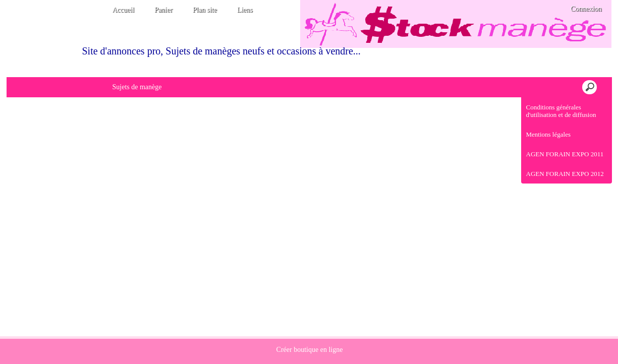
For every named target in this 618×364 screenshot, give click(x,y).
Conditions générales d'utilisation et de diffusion (561, 111)
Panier (163, 10)
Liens (245, 10)
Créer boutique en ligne (310, 350)
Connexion (585, 9)
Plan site (205, 10)
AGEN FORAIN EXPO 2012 (565, 174)
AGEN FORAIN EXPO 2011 (565, 154)
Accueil (124, 10)
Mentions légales (548, 134)
